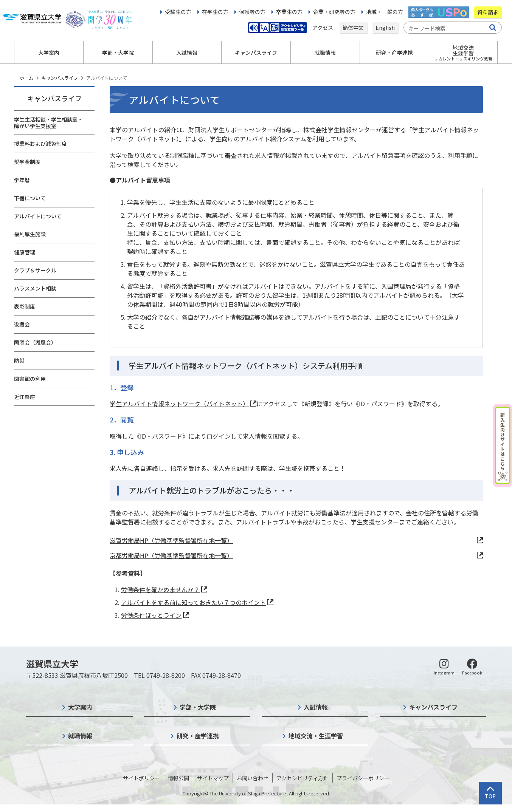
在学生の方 (215, 12)
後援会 (22, 324)
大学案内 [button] (49, 53)
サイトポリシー (141, 778)
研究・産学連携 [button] (394, 53)
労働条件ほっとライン (151, 615)
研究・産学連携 (198, 736)
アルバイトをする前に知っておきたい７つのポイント (193, 602)
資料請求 (488, 12)
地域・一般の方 (385, 12)
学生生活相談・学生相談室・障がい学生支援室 (48, 123)
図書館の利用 (30, 379)
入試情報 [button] (187, 53)
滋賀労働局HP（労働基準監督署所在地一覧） (171, 540)
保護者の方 (252, 12)
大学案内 (80, 707)
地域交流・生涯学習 (316, 736)
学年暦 (22, 180)
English (385, 28)
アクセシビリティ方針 (303, 778)
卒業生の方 (289, 12)
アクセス (323, 28)
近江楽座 (25, 397)
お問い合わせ (253, 778)
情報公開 (178, 778)
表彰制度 (25, 306)
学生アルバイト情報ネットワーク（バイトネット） (179, 404)
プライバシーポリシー (363, 778)
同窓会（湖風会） (35, 342)
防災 (19, 360)
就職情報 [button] (325, 53)
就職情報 (80, 736)
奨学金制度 (27, 162)
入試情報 (316, 707)
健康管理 (25, 252)
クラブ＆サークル (35, 270)
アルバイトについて (38, 216)
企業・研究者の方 (334, 12)
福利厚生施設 (30, 234)
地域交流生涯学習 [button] (463, 53)
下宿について (30, 198)
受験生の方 (178, 12)
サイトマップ (213, 778)
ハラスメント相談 (35, 288)
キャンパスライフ (60, 78)
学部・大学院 (198, 707)
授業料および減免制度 (40, 144)
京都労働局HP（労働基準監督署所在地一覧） (171, 555)
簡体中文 (353, 28)
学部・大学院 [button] (118, 53)
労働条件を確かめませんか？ (160, 589)
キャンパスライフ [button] (256, 53)
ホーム (26, 78)
